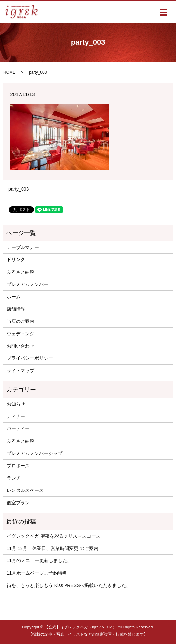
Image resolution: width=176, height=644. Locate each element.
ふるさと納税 (21, 272)
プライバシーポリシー (30, 358)
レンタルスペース (25, 490)
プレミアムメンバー (27, 284)
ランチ (14, 478)
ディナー (16, 416)
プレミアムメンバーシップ (34, 453)
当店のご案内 (21, 321)
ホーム (14, 297)
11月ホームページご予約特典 (37, 573)
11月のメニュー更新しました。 (39, 560)
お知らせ (16, 404)
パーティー (18, 428)
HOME (9, 72)
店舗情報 (16, 309)
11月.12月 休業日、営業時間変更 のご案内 (52, 548)
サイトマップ (21, 371)
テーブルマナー (23, 247)
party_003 (19, 189)
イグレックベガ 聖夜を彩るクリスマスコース (54, 536)
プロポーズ (18, 466)
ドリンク (16, 259)
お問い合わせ (21, 346)
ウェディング (21, 334)
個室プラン (18, 503)
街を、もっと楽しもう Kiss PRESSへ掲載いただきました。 (69, 585)
